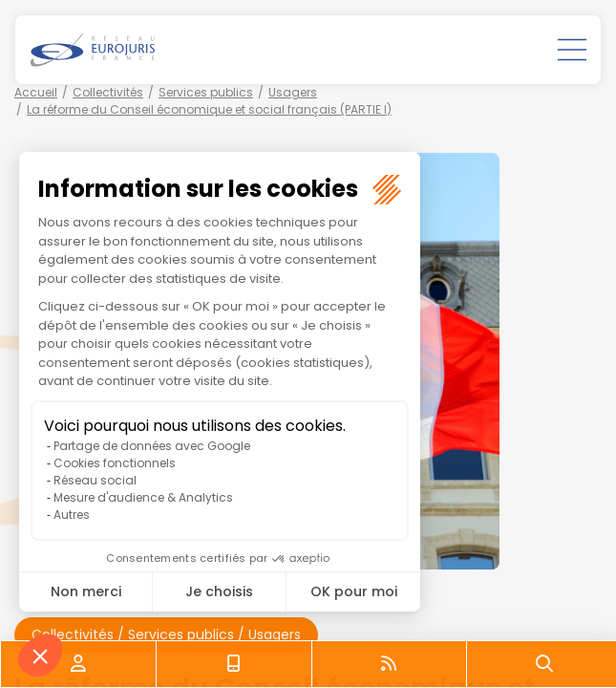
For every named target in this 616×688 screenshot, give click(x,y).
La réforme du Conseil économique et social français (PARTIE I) (209, 109)
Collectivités (108, 92)
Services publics (206, 92)
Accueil (36, 92)
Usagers (293, 92)
